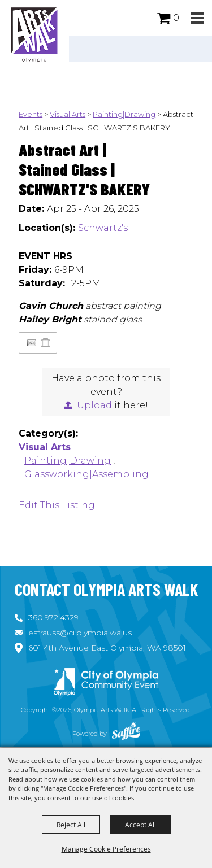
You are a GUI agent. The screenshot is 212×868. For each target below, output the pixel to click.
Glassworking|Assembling (86, 474)
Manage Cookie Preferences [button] (106, 849)
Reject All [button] (71, 825)
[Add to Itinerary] (46, 343)
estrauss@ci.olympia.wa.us (80, 633)
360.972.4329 (53, 617)
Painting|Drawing (124, 114)
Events (31, 114)
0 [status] (176, 18)
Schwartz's (103, 228)
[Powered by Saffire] (126, 734)
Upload (94, 405)
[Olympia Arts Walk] (34, 34)
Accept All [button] (140, 825)
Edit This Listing (57, 505)
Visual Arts (68, 114)
